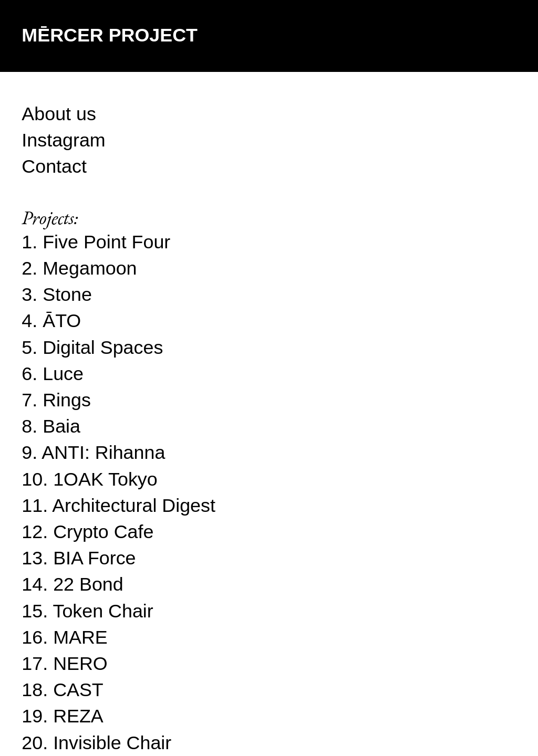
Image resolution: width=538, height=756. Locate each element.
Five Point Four (106, 242)
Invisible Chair (112, 743)
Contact (54, 166)
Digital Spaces (103, 348)
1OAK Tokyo (105, 479)
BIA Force (94, 558)
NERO (80, 664)
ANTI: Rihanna (103, 453)
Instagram (63, 140)
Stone (67, 295)
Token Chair (103, 611)
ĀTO (62, 321)
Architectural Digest (134, 506)
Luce (63, 374)
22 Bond (88, 584)
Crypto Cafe (103, 532)
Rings (67, 400)
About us (59, 114)
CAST (78, 690)
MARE (80, 637)
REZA (78, 716)
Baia (61, 426)
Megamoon (90, 268)
